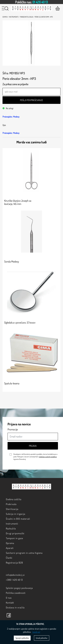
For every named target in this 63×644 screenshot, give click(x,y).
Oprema (10, 543)
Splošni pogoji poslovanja (19, 588)
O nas (9, 598)
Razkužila (11, 528)
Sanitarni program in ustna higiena (24, 553)
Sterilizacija (12, 509)
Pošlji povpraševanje (32, 100)
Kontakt (10, 603)
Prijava (33, 446)
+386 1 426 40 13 (14, 580)
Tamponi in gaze (14, 538)
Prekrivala (11, 504)
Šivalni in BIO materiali (18, 519)
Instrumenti (12, 524)
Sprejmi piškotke (22, 638)
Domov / (6, 17)
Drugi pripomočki (15, 533)
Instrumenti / (14, 17)
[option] (32, 2)
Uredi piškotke (42, 638)
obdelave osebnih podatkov (48, 457)
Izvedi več (36, 632)
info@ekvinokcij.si (15, 575)
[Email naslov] (33, 437)
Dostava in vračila (15, 607)
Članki (9, 558)
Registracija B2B (14, 563)
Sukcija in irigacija (16, 514)
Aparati (10, 548)
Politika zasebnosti (16, 593)
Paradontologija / (27, 17)
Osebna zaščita (14, 499)
